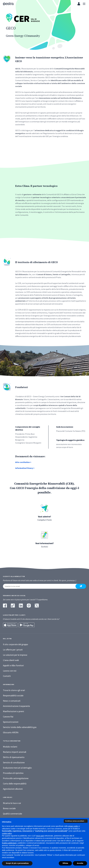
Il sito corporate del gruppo (15, 644)
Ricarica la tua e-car (12, 803)
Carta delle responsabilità (15, 784)
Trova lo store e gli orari (14, 690)
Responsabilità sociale (13, 695)
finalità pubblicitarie (9, 843)
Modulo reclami (10, 747)
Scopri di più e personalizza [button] (17, 863)
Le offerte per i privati (13, 650)
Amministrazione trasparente (16, 706)
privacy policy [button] (73, 826)
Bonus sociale (9, 808)
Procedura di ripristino (13, 773)
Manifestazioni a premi (13, 711)
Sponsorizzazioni (11, 722)
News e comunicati (12, 701)
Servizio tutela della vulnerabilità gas (20, 727)
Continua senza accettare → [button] (76, 821)
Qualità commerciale (12, 814)
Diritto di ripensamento (14, 757)
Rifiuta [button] (65, 863)
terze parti (40, 836)
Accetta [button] (80, 863)
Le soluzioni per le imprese (15, 655)
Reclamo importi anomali (15, 752)
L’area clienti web (11, 660)
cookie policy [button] (7, 833)
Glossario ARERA (11, 732)
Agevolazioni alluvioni (13, 789)
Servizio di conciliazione (14, 762)
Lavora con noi (10, 671)
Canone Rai (8, 717)
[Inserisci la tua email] (41, 586)
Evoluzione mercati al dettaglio (17, 768)
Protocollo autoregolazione (16, 778)
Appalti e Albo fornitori (13, 665)
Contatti (7, 676)
